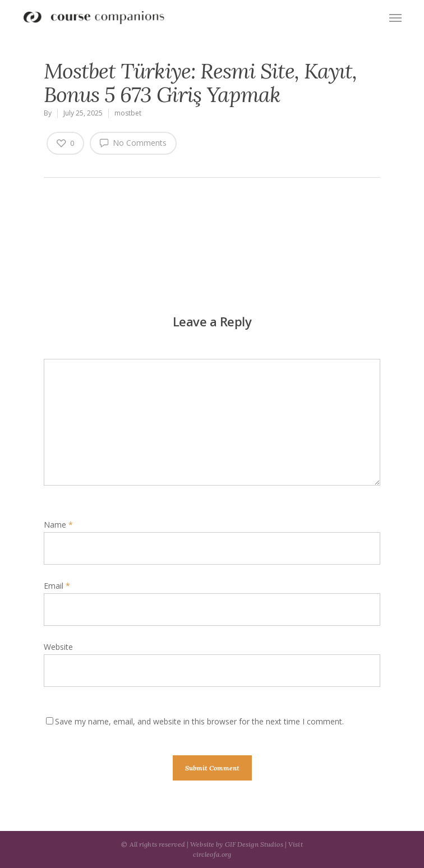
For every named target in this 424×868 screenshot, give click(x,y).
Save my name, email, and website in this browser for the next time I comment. (199, 721)
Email (57, 586)
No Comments (133, 142)
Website (58, 647)
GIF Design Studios (254, 844)
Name (58, 525)
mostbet (128, 113)
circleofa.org (212, 854)
